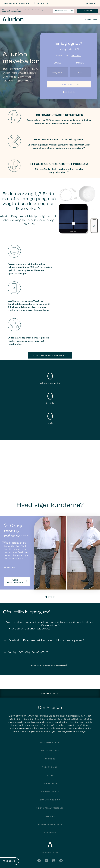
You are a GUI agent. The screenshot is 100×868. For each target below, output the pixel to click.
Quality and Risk (50, 800)
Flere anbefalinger (17, 581)
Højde (80, 63)
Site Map (50, 816)
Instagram (54, 861)
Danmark (91, 3)
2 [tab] (49, 597)
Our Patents (50, 783)
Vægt (57, 63)
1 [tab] (46, 597)
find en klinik (50, 767)
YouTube (46, 861)
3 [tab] (51, 597)
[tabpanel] (50, 553)
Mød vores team (50, 742)
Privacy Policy (50, 792)
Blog (50, 775)
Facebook (39, 861)
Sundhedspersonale (17, 3)
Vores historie (50, 751)
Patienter (43, 3)
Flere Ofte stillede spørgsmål (50, 665)
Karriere (50, 759)
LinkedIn (61, 861)
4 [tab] (54, 597)
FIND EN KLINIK (9, 861)
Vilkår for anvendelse (50, 808)
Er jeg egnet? (67, 84)
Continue (87, 11)
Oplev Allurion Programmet (50, 355)
